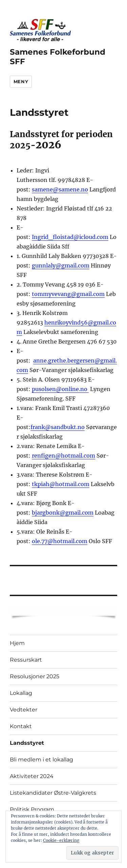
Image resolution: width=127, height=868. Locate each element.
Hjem (17, 643)
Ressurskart (26, 660)
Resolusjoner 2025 (35, 676)
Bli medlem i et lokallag (41, 760)
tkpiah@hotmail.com (61, 484)
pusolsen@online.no (60, 389)
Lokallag (21, 693)
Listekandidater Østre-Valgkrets (53, 793)
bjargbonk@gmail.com (63, 513)
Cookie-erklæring (61, 840)
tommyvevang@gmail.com (68, 294)
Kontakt (21, 726)
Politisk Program (32, 809)
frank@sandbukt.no (58, 427)
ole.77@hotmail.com (60, 541)
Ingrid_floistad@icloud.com (70, 237)
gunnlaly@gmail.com (61, 265)
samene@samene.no (60, 189)
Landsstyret (27, 743)
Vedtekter (24, 710)
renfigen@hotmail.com (63, 456)
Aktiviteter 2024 (32, 776)
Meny (21, 81)
